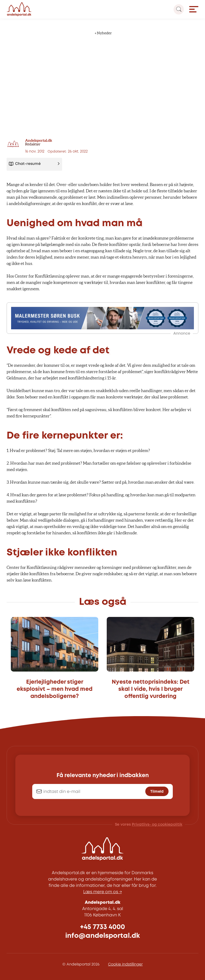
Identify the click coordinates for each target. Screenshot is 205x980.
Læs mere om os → (102, 892)
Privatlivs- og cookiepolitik (157, 825)
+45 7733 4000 (102, 927)
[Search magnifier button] (179, 9)
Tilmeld (157, 792)
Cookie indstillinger (125, 964)
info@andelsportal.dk (103, 936)
